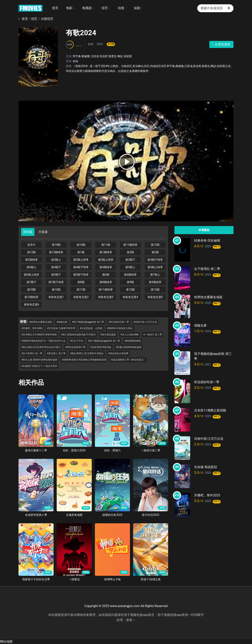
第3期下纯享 (155, 260)
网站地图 (6, 642)
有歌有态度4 (130, 297)
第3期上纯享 (81, 260)
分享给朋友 (221, 44)
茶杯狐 (28, 232)
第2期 (130, 252)
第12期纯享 (56, 252)
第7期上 (155, 275)
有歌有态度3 (106, 297)
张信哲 (104, 56)
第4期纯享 (106, 267)
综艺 (105, 8)
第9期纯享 (155, 282)
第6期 (106, 275)
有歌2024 (81, 33)
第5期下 (56, 275)
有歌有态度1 (56, 297)
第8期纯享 (106, 282)
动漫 (121, 8)
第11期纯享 (130, 245)
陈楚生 (113, 56)
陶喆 (120, 56)
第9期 (130, 282)
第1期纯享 (106, 252)
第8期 (81, 282)
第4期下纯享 (81, 267)
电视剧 (87, 8)
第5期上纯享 (155, 267)
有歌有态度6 (31, 305)
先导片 (31, 245)
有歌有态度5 (155, 297)
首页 (55, 8)
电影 (69, 8)
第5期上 (130, 267)
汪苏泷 (95, 56)
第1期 (81, 252)
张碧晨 (128, 56)
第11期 (106, 245)
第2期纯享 (31, 260)
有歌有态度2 (81, 297)
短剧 (137, 8)
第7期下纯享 (56, 282)
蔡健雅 (86, 56)
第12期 (155, 245)
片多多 (43, 232)
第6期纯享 (130, 275)
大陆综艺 (47, 19)
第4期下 (56, 267)
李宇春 (77, 56)
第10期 (56, 245)
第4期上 (31, 267)
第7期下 (31, 282)
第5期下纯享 (81, 275)
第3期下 (130, 260)
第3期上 (56, 260)
